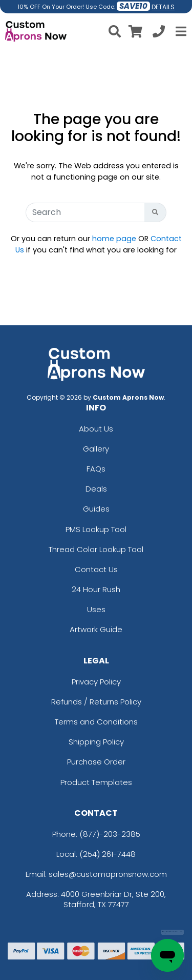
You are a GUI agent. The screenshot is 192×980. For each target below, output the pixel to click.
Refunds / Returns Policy (96, 702)
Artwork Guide (96, 629)
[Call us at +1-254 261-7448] (159, 33)
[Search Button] (155, 212)
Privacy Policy (96, 682)
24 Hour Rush (96, 589)
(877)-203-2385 (110, 834)
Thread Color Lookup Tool (96, 549)
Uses (96, 609)
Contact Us (96, 569)
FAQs (96, 469)
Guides (96, 509)
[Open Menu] (180, 31)
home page (114, 239)
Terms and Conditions (96, 722)
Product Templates (96, 782)
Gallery (96, 449)
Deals (96, 489)
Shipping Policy (96, 742)
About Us (96, 429)
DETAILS (163, 7)
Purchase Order (96, 762)
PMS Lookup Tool (96, 529)
